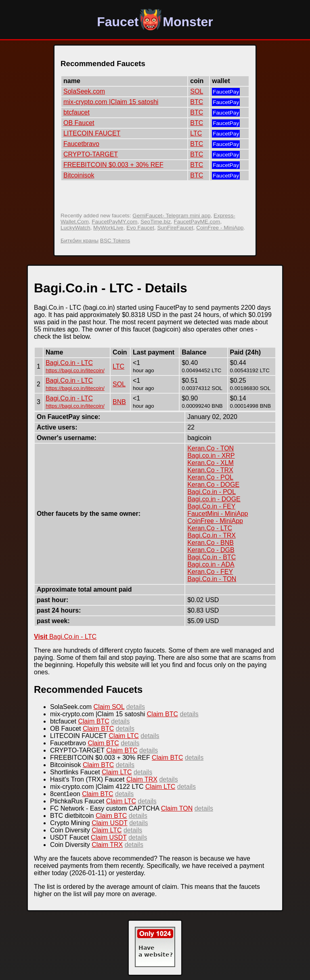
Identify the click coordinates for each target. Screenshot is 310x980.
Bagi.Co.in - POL (212, 492)
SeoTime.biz (156, 222)
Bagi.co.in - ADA (211, 564)
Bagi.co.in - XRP (211, 456)
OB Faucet (79, 123)
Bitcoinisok (79, 175)
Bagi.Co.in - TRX (212, 535)
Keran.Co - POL (210, 477)
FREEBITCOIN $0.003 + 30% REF (113, 165)
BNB (119, 402)
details (136, 707)
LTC (196, 133)
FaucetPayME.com (197, 222)
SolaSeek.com (84, 91)
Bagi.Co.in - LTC (69, 363)
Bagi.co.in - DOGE (214, 499)
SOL (197, 91)
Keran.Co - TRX (210, 470)
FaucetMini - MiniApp (218, 514)
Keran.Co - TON (211, 448)
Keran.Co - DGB (211, 550)
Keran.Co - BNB (211, 543)
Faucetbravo (81, 144)
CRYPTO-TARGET (91, 154)
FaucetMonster (155, 22)
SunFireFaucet (175, 228)
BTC (197, 102)
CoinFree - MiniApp (220, 228)
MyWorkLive (108, 228)
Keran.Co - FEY (210, 572)
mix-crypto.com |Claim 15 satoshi (111, 102)
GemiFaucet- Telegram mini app (171, 216)
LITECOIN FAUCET (92, 133)
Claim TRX (142, 779)
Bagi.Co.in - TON (212, 579)
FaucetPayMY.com (114, 222)
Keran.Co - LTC (210, 528)
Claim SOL (109, 707)
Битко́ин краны (80, 241)
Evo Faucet (140, 228)
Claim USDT (110, 823)
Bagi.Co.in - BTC (212, 557)
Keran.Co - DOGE (213, 485)
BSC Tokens (115, 241)
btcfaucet (76, 112)
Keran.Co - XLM (211, 463)
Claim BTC (162, 714)
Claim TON (177, 808)
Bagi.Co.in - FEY (211, 506)
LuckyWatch (75, 228)
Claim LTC (124, 736)
